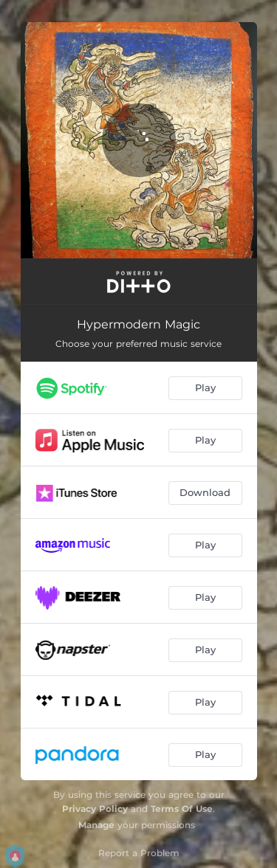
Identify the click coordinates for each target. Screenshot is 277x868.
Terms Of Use (182, 809)
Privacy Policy (95, 809)
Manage (96, 825)
